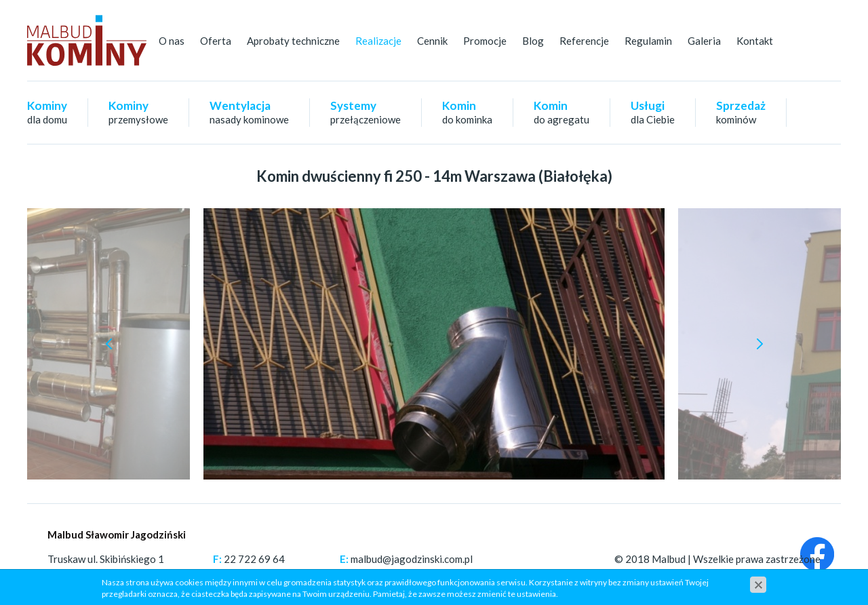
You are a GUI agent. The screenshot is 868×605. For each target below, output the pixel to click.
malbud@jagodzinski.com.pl (412, 559)
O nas (172, 41)
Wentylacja (249, 112)
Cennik (432, 41)
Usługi (653, 112)
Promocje (485, 41)
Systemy (366, 112)
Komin (467, 112)
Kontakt (755, 41)
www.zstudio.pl (787, 574)
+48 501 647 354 (264, 574)
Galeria (704, 41)
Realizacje (378, 41)
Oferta (216, 41)
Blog (533, 41)
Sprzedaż (741, 112)
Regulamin (648, 41)
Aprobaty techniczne (293, 41)
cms (739, 574)
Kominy (47, 112)
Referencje (584, 41)
